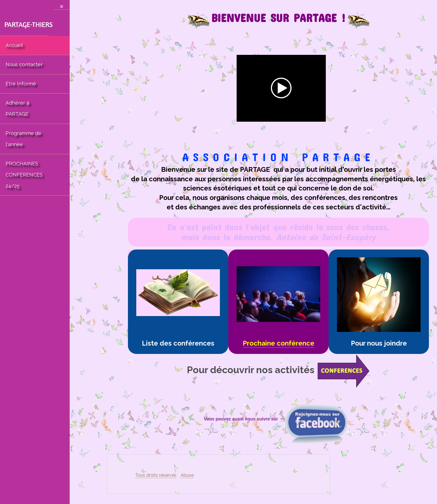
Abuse (187, 475)
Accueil (14, 45)
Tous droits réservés (156, 475)
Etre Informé (21, 84)
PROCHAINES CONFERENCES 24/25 (24, 175)
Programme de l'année (23, 139)
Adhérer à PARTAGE (17, 108)
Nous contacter (24, 64)
